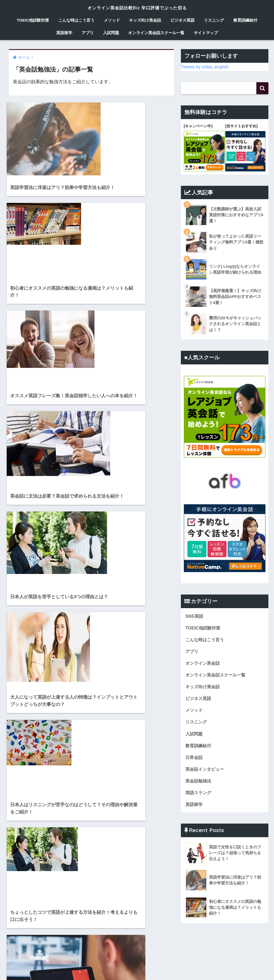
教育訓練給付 (245, 20)
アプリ (88, 33)
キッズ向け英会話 (145, 20)
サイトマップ (206, 33)
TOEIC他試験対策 (33, 20)
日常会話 (195, 759)
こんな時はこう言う (76, 20)
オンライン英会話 (204, 663)
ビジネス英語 (182, 20)
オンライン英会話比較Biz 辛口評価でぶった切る (137, 7)
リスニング (214, 20)
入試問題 (111, 33)
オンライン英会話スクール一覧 (156, 33)
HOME (137, 960)
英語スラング (199, 794)
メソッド (112, 20)
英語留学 (64, 33)
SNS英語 (195, 615)
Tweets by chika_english (205, 67)
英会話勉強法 (199, 783)
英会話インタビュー (206, 771)
